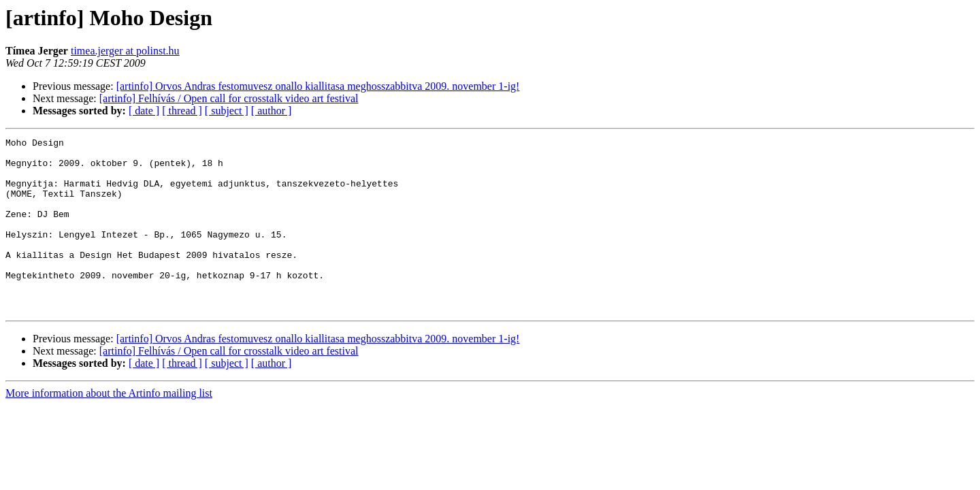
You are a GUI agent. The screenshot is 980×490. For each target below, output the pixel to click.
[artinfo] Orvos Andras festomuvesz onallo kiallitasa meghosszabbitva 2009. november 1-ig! (318, 86)
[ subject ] (227, 111)
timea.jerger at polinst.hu (125, 51)
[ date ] (144, 111)
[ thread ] (182, 111)
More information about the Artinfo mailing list (109, 428)
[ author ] (272, 111)
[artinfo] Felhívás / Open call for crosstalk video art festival (229, 98)
